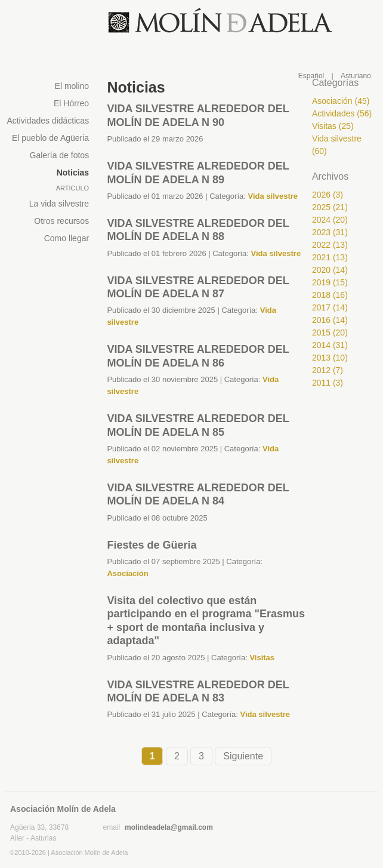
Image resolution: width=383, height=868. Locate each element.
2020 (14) (330, 270)
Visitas (262, 658)
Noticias (73, 173)
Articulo (72, 188)
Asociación (127, 573)
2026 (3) (328, 195)
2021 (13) (330, 257)
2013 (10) (330, 358)
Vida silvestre (273, 196)
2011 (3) (328, 383)
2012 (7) (328, 370)
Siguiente (243, 756)
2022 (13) (330, 245)
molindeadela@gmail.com (169, 827)
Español (311, 76)
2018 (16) (330, 295)
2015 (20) (330, 333)
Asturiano (356, 76)
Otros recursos (61, 221)
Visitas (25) (333, 126)
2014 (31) (330, 345)
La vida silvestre (59, 204)
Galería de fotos (60, 155)
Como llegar (67, 238)
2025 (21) (330, 207)
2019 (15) (330, 282)
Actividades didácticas (48, 121)
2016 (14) (330, 320)
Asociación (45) (341, 101)
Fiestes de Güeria (152, 545)
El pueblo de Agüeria (50, 138)
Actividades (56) (342, 113)
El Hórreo (71, 103)
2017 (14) (330, 307)
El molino (72, 86)
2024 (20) (330, 220)
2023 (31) (330, 232)
